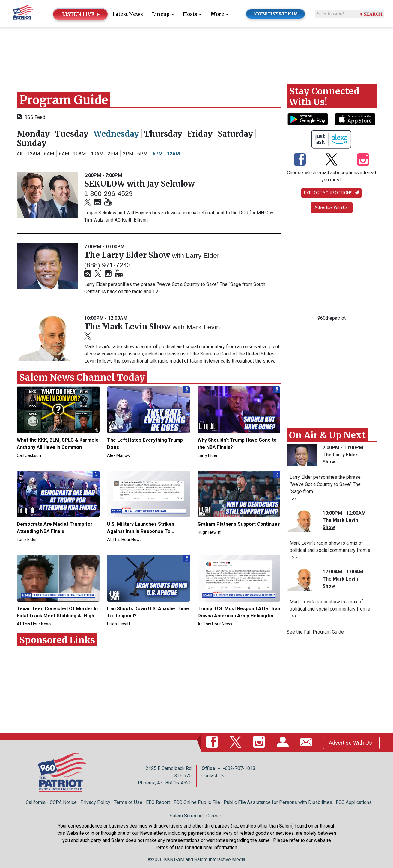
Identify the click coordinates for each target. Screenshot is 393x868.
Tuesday (72, 134)
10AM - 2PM (104, 154)
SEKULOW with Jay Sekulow (140, 184)
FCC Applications (354, 802)
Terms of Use (128, 802)
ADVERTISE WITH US (275, 14)
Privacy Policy (95, 802)
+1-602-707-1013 (237, 768)
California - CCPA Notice (51, 802)
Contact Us (213, 776)
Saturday (235, 134)
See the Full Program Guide (315, 632)
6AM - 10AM (72, 154)
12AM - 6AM (41, 154)
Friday (200, 134)
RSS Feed (35, 117)
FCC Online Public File (197, 802)
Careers (214, 816)
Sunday (32, 143)
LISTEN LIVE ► (81, 14)
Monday (33, 134)
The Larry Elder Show (128, 255)
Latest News (128, 14)
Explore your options (331, 193)
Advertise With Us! (332, 207)
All (19, 154)
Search (373, 14)
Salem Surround (186, 816)
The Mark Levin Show (128, 327)
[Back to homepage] (23, 13)
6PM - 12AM (166, 154)
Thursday (163, 134)
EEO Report (158, 802)
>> (293, 499)
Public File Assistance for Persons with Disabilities (278, 802)
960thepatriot (332, 318)
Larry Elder (202, 255)
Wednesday (116, 134)
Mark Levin (203, 327)
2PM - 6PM (135, 154)
